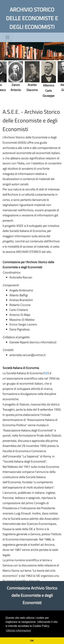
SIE (46, 373)
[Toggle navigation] (8, 37)
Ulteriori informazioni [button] (18, 631)
